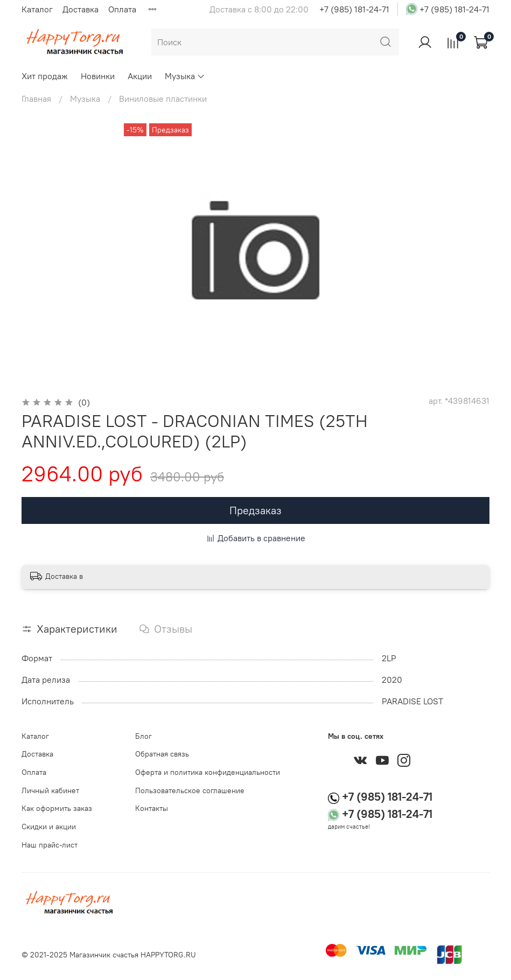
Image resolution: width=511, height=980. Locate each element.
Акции (140, 76)
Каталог (37, 9)
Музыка (185, 76)
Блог (143, 736)
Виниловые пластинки (163, 99)
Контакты (152, 808)
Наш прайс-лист (50, 845)
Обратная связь (162, 754)
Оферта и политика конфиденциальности (208, 772)
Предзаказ (255, 510)
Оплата (122, 9)
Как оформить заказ (57, 808)
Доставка (80, 9)
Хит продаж (45, 76)
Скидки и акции (49, 827)
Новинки (98, 76)
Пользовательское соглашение (190, 790)
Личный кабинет (50, 790)
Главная (36, 99)
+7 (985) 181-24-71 (354, 9)
